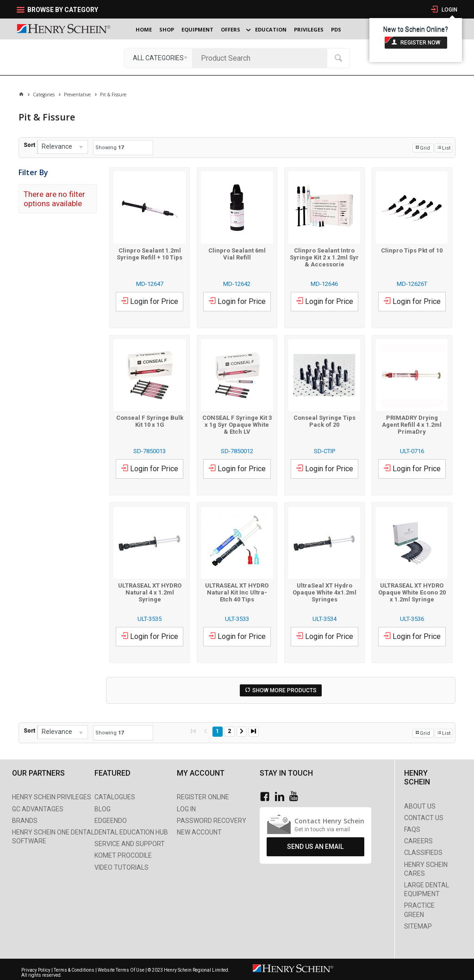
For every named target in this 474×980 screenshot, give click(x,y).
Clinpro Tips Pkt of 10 (412, 250)
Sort (29, 145)
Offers (231, 29)
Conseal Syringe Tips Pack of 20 (324, 421)
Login (449, 10)
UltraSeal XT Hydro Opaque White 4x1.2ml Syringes (324, 592)
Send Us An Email (315, 847)
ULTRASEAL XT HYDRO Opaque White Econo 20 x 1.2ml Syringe (412, 592)
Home (144, 29)
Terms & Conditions (74, 970)
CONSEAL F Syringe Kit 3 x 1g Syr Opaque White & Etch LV (237, 425)
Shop (167, 29)
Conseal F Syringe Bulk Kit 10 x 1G (150, 421)
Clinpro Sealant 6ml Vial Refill (237, 254)
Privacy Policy (36, 970)
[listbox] (158, 58)
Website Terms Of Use (121, 970)
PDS (336, 29)
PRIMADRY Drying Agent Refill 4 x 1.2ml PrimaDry (412, 425)
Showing (109, 148)
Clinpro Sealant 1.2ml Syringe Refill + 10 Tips (150, 254)
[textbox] (262, 58)
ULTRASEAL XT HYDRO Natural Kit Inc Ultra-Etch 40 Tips (237, 592)
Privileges (309, 29)
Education (271, 29)
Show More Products (284, 690)
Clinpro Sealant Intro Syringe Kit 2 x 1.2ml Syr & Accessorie (324, 257)
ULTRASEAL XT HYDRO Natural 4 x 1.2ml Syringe (150, 592)
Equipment (197, 29)
